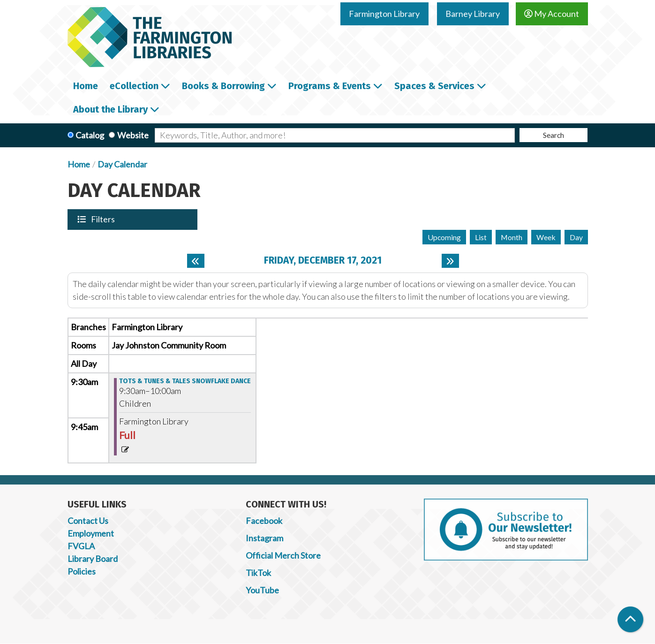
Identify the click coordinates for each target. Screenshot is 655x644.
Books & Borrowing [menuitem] (223, 86)
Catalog (90, 135)
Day (576, 237)
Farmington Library (384, 14)
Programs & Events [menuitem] (330, 86)
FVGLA (81, 546)
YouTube (262, 590)
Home (79, 164)
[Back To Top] (630, 619)
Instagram (264, 538)
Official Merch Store (283, 555)
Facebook (264, 521)
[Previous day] (196, 261)
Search (553, 135)
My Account (552, 14)
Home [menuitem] (86, 86)
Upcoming (444, 237)
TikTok (258, 573)
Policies (82, 571)
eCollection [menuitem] (134, 86)
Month (512, 237)
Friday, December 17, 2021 (323, 261)
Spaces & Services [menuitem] (434, 86)
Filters (104, 219)
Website (133, 135)
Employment (91, 533)
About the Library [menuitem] (110, 109)
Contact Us (88, 521)
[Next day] (450, 261)
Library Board (93, 559)
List (481, 237)
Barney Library (473, 14)
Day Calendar (122, 164)
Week (546, 237)
